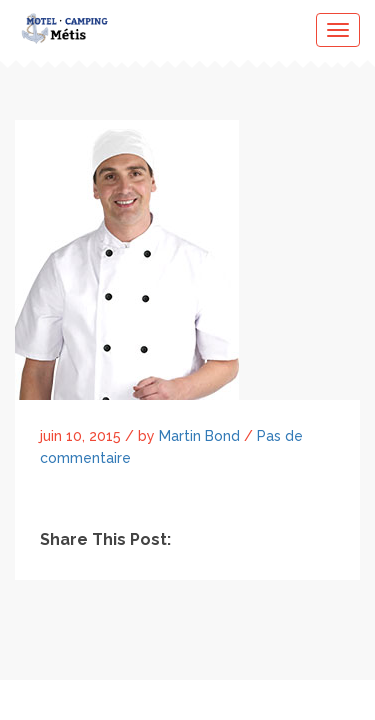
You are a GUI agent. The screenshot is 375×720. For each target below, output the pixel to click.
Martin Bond (199, 436)
